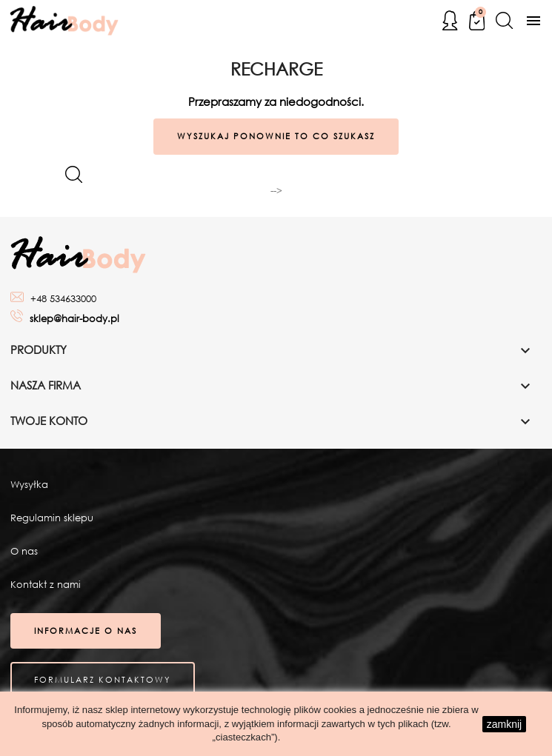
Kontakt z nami (46, 585)
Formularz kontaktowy (103, 680)
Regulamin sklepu (52, 518)
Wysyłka (29, 485)
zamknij (504, 724)
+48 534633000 (63, 299)
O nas (24, 551)
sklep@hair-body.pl (74, 319)
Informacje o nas (86, 631)
